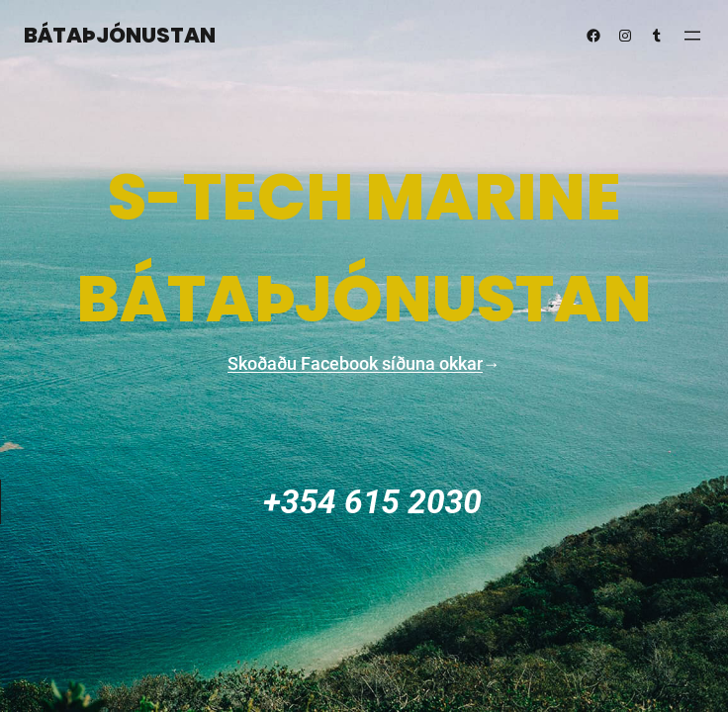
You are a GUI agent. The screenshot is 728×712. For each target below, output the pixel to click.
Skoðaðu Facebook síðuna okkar (355, 363)
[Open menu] (692, 36)
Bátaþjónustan (120, 35)
